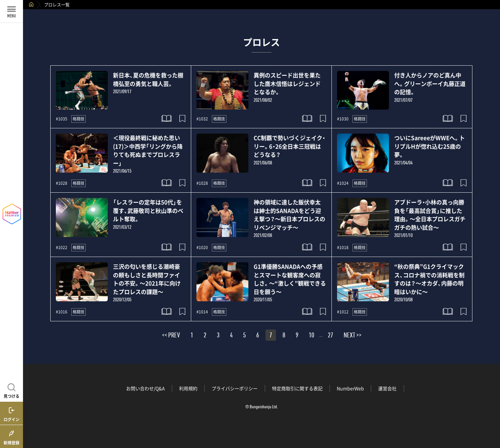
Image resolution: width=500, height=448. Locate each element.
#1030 (343, 119)
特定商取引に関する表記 (297, 388)
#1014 (202, 312)
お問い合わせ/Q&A (146, 388)
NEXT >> (352, 336)
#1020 (202, 247)
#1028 (62, 183)
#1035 (62, 119)
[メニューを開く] (11, 11)
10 (311, 336)
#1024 (343, 183)
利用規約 (188, 388)
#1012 (343, 312)
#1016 (62, 312)
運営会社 (387, 388)
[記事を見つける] (11, 390)
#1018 (343, 247)
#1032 (202, 119)
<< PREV (171, 336)
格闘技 (79, 119)
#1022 (62, 247)
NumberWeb (350, 388)
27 (330, 336)
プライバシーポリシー (235, 388)
